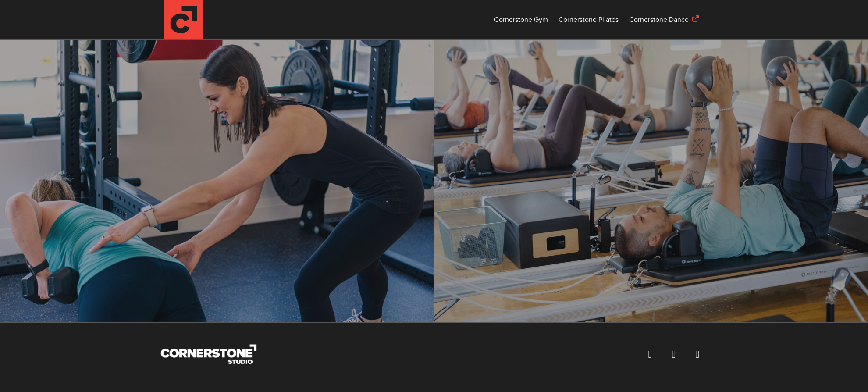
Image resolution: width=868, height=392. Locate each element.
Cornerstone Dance (659, 20)
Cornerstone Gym (521, 20)
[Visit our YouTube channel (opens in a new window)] (697, 354)
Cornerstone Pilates (589, 20)
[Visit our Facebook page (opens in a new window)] (650, 354)
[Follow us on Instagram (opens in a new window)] (674, 354)
